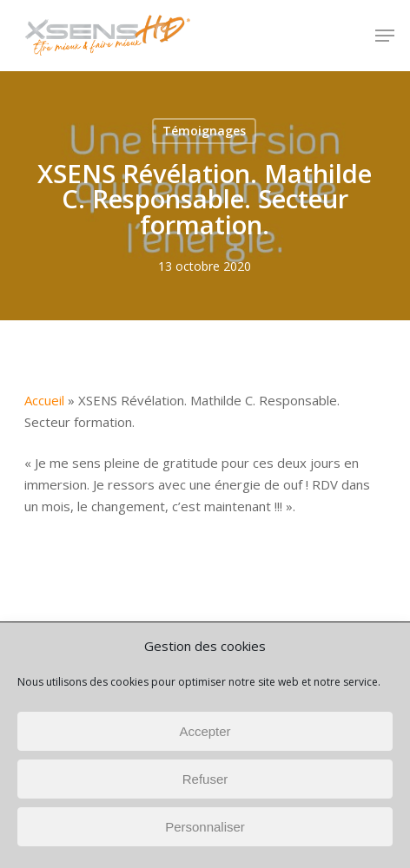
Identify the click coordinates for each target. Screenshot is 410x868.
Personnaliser (205, 827)
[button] (385, 36)
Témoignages (204, 131)
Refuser (205, 779)
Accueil (44, 400)
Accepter (205, 731)
